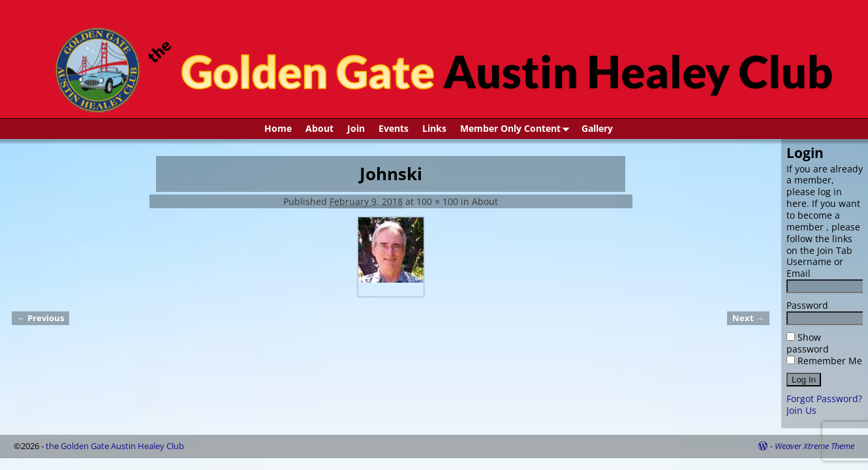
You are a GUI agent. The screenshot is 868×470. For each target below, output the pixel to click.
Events (394, 128)
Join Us (801, 410)
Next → (748, 318)
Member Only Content (517, 129)
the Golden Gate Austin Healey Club (115, 446)
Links (434, 128)
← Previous (40, 318)
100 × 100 (437, 201)
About (319, 128)
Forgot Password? (824, 399)
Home (278, 128)
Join (356, 128)
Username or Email (815, 267)
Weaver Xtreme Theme (814, 446)
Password (807, 305)
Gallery (597, 128)
